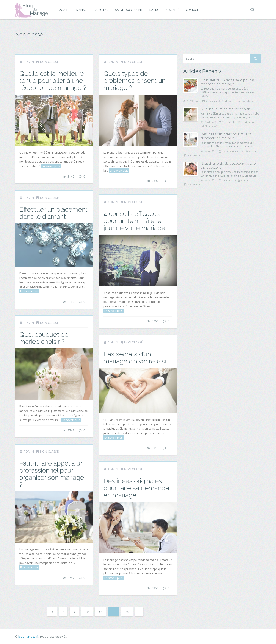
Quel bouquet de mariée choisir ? (44, 338)
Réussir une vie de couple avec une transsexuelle (228, 165)
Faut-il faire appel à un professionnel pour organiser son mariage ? (52, 474)
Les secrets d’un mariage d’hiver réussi (135, 358)
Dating (154, 10)
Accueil (65, 10)
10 (87, 612)
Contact (192, 10)
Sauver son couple (129, 10)
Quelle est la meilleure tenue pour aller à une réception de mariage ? (53, 81)
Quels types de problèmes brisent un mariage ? (135, 81)
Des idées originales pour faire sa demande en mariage (136, 488)
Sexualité (173, 10)
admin (29, 62)
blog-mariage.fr (28, 636)
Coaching (102, 10)
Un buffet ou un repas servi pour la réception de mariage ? (227, 82)
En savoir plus (51, 166)
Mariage (82, 10)
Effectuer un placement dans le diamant (53, 213)
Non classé (49, 62)
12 (114, 612)
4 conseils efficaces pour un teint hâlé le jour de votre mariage (134, 221)
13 (127, 612)
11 (100, 612)
